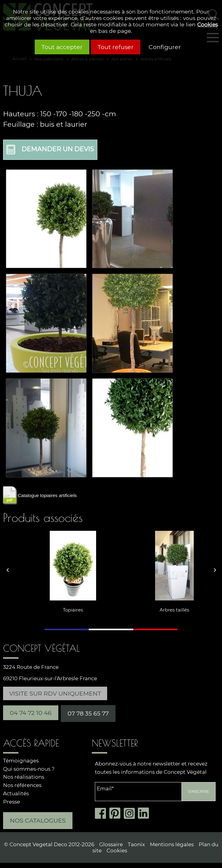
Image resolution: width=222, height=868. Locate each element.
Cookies (207, 24)
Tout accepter (62, 47)
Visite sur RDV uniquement (55, 692)
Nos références (22, 784)
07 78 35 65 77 (88, 712)
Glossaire (111, 843)
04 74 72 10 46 (31, 712)
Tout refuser (116, 47)
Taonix (136, 843)
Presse (12, 801)
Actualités (16, 793)
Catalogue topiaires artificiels (40, 494)
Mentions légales (172, 843)
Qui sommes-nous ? (29, 768)
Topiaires (51, 609)
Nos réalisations (24, 776)
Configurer (165, 47)
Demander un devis (51, 149)
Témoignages (21, 760)
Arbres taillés (152, 609)
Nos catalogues (38, 820)
